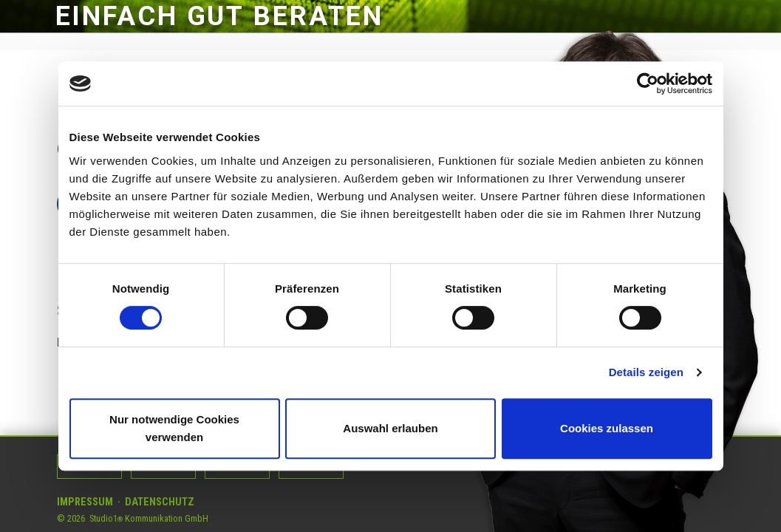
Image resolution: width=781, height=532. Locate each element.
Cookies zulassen (607, 428)
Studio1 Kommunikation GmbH (149, 518)
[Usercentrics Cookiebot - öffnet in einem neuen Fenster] (648, 83)
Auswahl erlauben (390, 428)
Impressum (85, 502)
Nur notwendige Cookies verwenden (174, 428)
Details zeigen (646, 372)
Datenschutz (160, 502)
